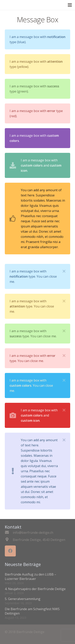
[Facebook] (10, 551)
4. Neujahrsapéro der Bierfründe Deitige (35, 589)
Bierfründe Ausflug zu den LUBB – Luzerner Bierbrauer (30, 577)
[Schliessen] (64, 271)
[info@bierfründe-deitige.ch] (9, 533)
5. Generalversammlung (23, 599)
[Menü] (70, 5)
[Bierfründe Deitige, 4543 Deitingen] (9, 540)
